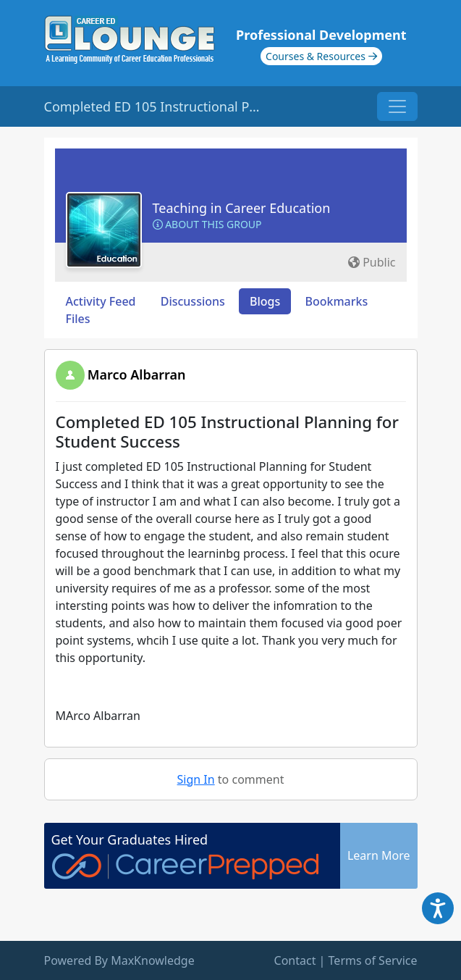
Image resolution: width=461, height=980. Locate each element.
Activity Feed (101, 301)
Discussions (193, 301)
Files (78, 319)
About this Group (207, 224)
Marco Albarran (137, 374)
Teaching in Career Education (242, 208)
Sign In (196, 779)
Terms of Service (373, 960)
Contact (295, 960)
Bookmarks (336, 301)
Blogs (265, 301)
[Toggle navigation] (397, 106)
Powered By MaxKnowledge (119, 960)
